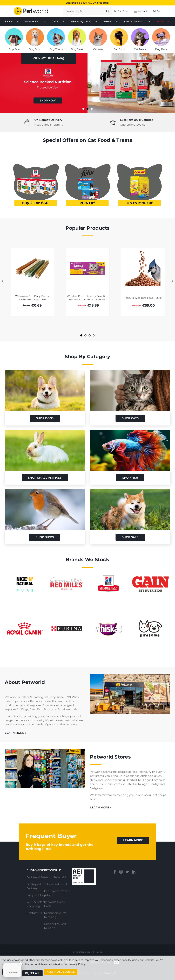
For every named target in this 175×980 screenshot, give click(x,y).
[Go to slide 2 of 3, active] (87, 109)
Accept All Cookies (61, 975)
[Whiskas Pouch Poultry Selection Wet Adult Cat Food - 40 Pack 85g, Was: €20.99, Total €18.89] (88, 268)
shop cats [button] (130, 418)
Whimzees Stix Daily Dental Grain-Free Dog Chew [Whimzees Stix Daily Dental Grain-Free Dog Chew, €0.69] (32, 298)
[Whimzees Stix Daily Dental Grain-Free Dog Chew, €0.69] (32, 268)
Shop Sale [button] (130, 537)
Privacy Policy (77, 967)
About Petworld (55, 877)
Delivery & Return (39, 877)
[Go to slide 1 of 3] (83, 109)
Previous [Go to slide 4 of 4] (3, 281)
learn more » (16, 733)
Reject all (32, 975)
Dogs (12, 22)
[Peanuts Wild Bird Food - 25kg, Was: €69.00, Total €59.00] (143, 268)
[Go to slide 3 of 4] (90, 335)
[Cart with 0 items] (157, 11)
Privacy (100, 952)
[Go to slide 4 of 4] (94, 335)
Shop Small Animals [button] (45, 478)
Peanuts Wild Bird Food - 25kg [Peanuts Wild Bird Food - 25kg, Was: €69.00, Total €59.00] (143, 298)
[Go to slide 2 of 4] (85, 335)
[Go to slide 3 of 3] (92, 109)
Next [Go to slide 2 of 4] (172, 281)
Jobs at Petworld (56, 884)
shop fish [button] (130, 478)
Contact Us (34, 913)
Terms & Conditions (82, 952)
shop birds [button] (45, 537)
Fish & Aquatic (84, 22)
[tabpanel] (44, 122)
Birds (111, 22)
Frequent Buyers (38, 895)
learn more (133, 840)
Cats (58, 22)
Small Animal (137, 22)
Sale (163, 22)
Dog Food (36, 22)
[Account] (121, 11)
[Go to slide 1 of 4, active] (81, 335)
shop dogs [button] (45, 418)
